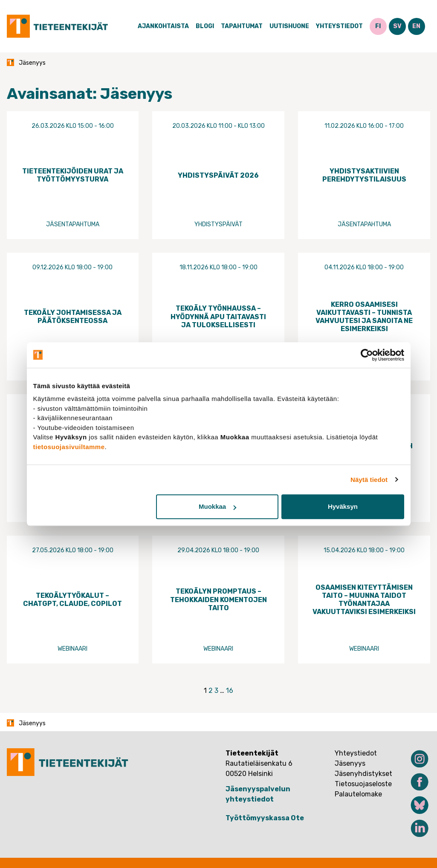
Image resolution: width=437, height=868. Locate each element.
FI (378, 26)
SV (397, 26)
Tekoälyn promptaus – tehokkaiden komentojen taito (218, 599)
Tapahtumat (242, 26)
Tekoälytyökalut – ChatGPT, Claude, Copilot (72, 600)
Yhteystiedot (339, 26)
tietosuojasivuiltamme (69, 447)
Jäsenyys (350, 763)
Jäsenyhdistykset (363, 774)
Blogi (205, 26)
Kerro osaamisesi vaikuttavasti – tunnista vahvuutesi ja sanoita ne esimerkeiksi (364, 317)
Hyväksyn (343, 506)
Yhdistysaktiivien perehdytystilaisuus (364, 175)
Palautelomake (358, 794)
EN (416, 26)
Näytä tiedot (369, 480)
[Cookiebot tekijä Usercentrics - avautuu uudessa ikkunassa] (367, 355)
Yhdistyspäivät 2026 (218, 175)
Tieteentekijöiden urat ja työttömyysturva (73, 175)
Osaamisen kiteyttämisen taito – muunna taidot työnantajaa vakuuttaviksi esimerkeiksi (364, 600)
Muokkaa (217, 506)
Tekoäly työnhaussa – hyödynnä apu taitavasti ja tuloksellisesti (218, 316)
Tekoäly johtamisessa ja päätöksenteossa (73, 317)
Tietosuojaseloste (363, 784)
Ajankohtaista (163, 26)
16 (230, 691)
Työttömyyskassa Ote (265, 818)
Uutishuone (289, 26)
